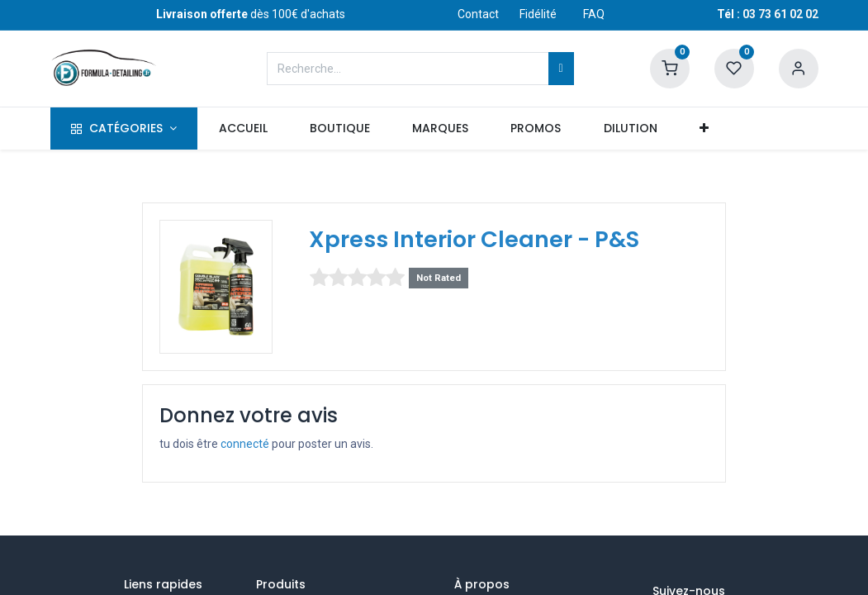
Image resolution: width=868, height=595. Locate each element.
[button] (704, 129)
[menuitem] (243, 129)
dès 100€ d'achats (251, 14)
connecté (245, 444)
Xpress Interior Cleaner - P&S (474, 239)
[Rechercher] (561, 69)
